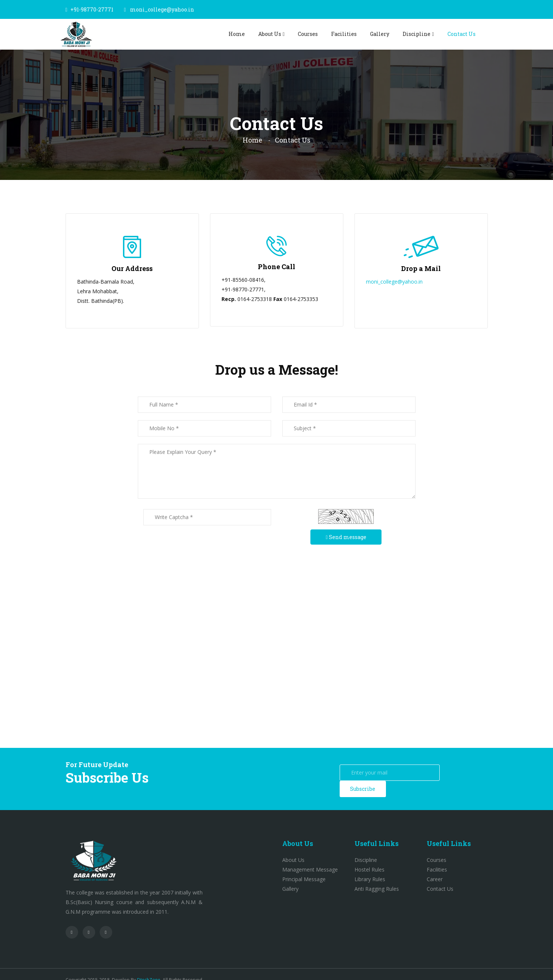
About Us (270, 34)
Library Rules (370, 868)
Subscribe (464, 772)
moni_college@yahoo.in (162, 9)
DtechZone (149, 968)
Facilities (344, 34)
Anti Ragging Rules (377, 877)
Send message (346, 537)
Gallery (380, 34)
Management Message (310, 858)
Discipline (417, 34)
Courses (308, 34)
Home (237, 34)
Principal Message (304, 868)
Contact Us (462, 34)
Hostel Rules (369, 858)
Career (435, 868)
